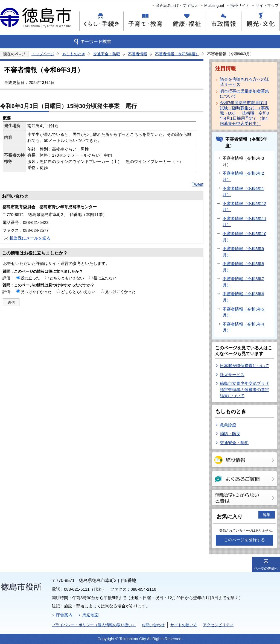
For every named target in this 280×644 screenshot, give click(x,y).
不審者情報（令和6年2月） (243, 176)
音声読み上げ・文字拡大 (177, 5)
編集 (267, 515)
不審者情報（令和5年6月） (243, 297)
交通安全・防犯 (107, 54)
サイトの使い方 (184, 625)
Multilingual (214, 5)
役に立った (30, 278)
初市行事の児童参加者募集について (244, 93)
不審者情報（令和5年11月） (244, 222)
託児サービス (232, 375)
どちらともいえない (67, 278)
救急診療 (228, 425)
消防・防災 (230, 434)
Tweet (198, 184)
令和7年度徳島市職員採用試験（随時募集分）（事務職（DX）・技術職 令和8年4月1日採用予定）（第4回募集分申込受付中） (244, 113)
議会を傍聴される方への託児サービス (244, 82)
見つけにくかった (120, 292)
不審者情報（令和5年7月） (243, 282)
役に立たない (105, 278)
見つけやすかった (36, 292)
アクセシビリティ (218, 625)
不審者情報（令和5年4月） (243, 327)
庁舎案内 (64, 615)
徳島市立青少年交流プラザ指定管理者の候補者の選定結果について (244, 390)
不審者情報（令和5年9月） (243, 252)
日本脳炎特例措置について (244, 366)
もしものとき (74, 54)
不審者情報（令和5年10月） (244, 237)
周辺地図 (91, 615)
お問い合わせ (153, 625)
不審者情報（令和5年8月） (243, 267)
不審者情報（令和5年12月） (244, 207)
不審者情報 (138, 54)
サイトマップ (267, 5)
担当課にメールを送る (30, 238)
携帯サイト (240, 5)
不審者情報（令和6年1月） (243, 192)
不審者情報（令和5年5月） (243, 312)
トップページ (43, 54)
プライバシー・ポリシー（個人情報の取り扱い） (94, 625)
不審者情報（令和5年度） (177, 54)
